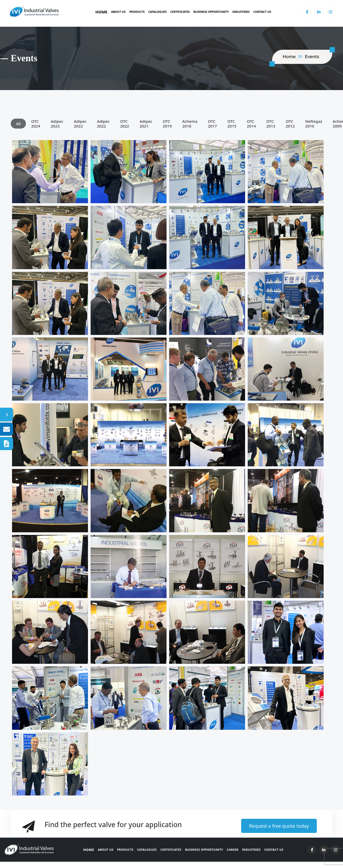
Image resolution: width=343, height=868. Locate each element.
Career (233, 850)
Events (312, 57)
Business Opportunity (204, 850)
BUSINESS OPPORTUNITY (211, 12)
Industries (241, 12)
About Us (118, 12)
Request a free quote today (279, 826)
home (289, 57)
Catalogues (157, 12)
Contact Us (262, 12)
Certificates (180, 12)
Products (137, 12)
